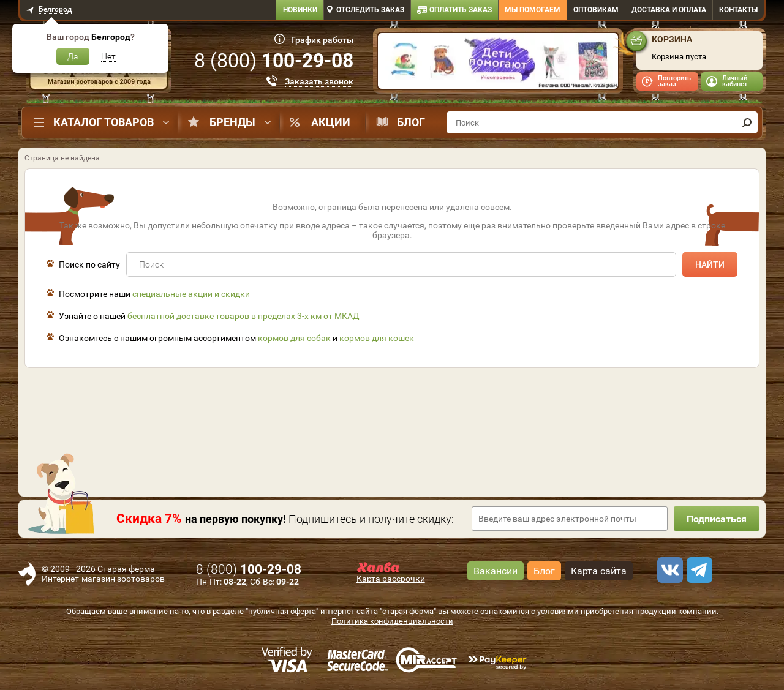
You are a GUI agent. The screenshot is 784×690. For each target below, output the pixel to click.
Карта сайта (599, 571)
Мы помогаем (533, 10)
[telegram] (698, 570)
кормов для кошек (377, 338)
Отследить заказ (370, 10)
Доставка (669, 10)
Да (73, 56)
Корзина (672, 39)
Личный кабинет (735, 81)
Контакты (738, 10)
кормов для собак (294, 338)
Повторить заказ (674, 81)
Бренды (232, 122)
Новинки (300, 10)
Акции (331, 122)
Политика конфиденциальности (392, 621)
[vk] (668, 570)
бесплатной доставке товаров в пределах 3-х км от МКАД (243, 316)
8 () (274, 61)
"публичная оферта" (282, 611)
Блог (411, 122)
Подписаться (717, 519)
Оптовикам (596, 10)
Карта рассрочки (391, 579)
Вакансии (496, 571)
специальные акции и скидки (191, 294)
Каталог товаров (104, 122)
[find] (747, 122)
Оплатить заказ (461, 10)
